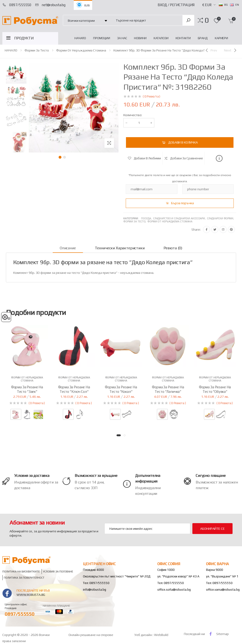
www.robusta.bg (31, 595)
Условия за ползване (58, 571)
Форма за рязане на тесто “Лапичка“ (168, 389)
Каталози (161, 38)
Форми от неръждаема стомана (81, 50)
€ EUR (207, 5)
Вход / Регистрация (176, 5)
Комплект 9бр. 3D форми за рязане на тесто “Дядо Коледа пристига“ (166, 50)
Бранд (203, 38)
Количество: (133, 115)
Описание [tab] (68, 248)
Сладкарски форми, (221, 218)
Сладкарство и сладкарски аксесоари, (180, 218)
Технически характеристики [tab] (120, 248)
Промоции (102, 38)
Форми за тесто (37, 50)
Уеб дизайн (144, 635)
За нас (122, 38)
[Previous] (211, 50)
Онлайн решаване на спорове (91, 635)
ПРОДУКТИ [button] (24, 38)
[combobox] (146, 20)
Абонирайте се (212, 529)
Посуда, (147, 218)
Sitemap (223, 634)
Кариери (221, 38)
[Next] (231, 50)
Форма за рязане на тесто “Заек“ (27, 389)
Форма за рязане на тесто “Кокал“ (121, 389)
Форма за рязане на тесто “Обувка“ (215, 389)
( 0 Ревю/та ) (151, 96)
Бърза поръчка (182, 203)
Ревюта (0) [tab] (173, 248)
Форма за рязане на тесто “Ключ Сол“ (74, 389)
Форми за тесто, (135, 221)
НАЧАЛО (80, 38)
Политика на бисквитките (21, 571)
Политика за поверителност (24, 578)
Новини (140, 38)
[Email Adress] (147, 529)
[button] (207, 20)
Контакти (183, 38)
